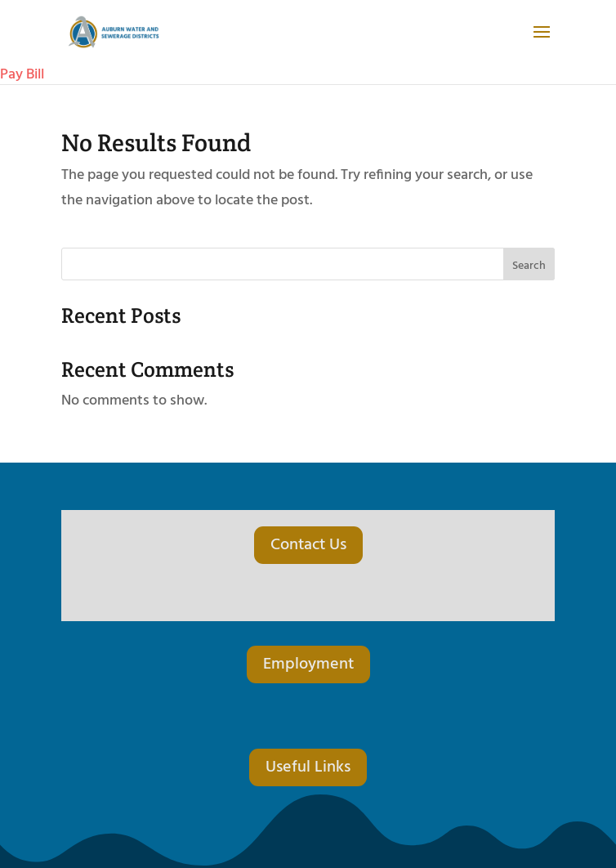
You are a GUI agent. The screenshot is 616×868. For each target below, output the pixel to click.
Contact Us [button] (308, 545)
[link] (120, 33)
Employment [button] (308, 664)
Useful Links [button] (308, 767)
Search (529, 266)
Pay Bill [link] (22, 75)
